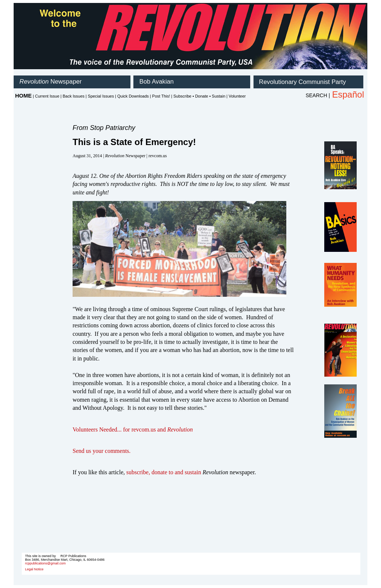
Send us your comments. (102, 451)
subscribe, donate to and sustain (164, 472)
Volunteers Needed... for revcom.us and (133, 429)
